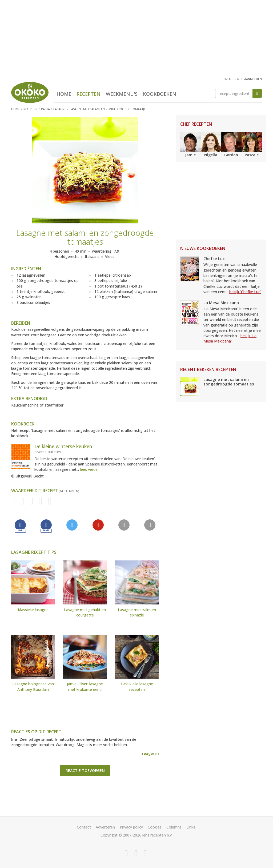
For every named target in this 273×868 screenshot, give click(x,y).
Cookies (155, 827)
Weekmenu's (122, 94)
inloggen (232, 79)
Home (64, 94)
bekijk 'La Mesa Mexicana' (230, 338)
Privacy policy (131, 827)
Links (191, 827)
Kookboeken (160, 94)
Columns (174, 827)
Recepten (89, 94)
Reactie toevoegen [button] (85, 771)
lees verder (89, 469)
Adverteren (105, 827)
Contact (84, 827)
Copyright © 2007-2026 (121, 835)
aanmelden (253, 79)
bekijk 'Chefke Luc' (245, 292)
